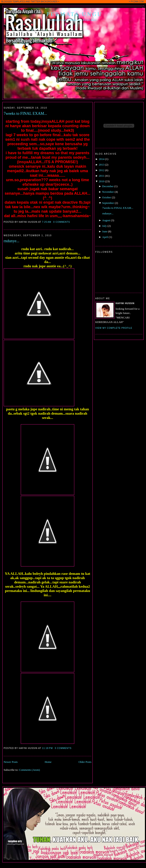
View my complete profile (114, 328)
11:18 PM (47, 748)
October (107, 197)
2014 (101, 159)
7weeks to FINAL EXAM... (25, 114)
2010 (101, 181)
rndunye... (11, 241)
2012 (101, 170)
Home (48, 762)
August (106, 220)
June (105, 231)
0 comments (62, 222)
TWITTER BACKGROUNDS (44, 2)
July (104, 226)
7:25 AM (47, 222)
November (108, 192)
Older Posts (85, 762)
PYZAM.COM (137, 2)
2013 (101, 165)
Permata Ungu (74, 14)
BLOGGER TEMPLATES (13, 2)
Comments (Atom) (30, 770)
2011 (101, 176)
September (108, 203)
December (108, 186)
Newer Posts (11, 762)
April (105, 237)
